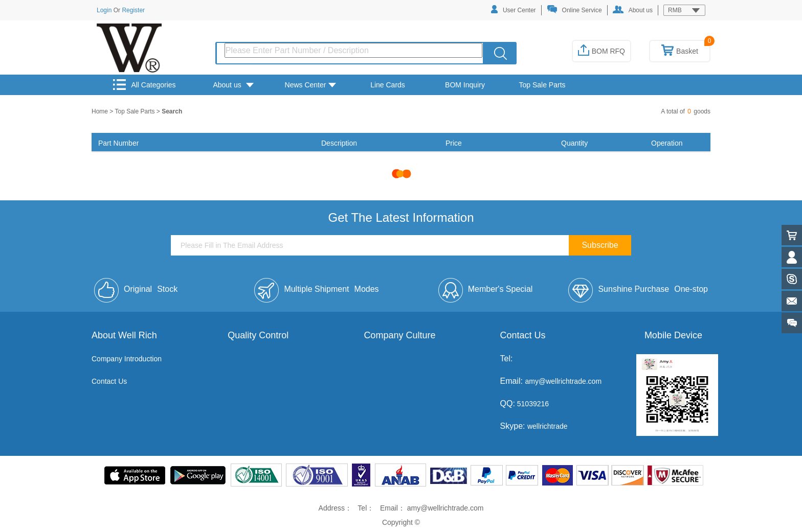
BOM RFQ (602, 51)
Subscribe (600, 245)
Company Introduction (127, 359)
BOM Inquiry (465, 85)
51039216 (532, 404)
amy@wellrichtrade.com (563, 381)
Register (133, 10)
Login (104, 10)
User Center (514, 9)
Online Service (574, 9)
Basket (680, 51)
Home (101, 111)
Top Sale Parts (542, 85)
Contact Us (109, 381)
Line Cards (388, 85)
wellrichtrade (548, 426)
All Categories (144, 85)
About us (633, 10)
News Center (311, 85)
